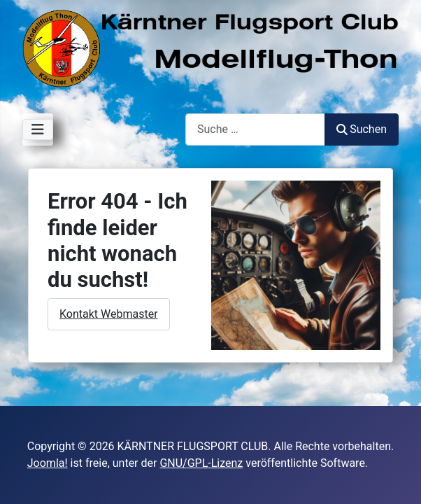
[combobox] (255, 129)
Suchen (362, 129)
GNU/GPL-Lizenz (201, 463)
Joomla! (48, 463)
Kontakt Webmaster (109, 314)
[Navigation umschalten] (38, 129)
